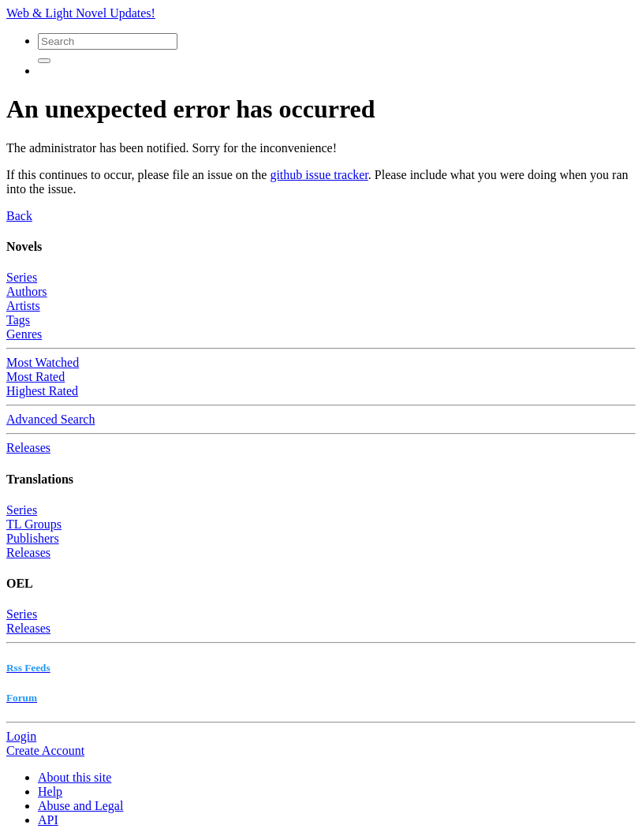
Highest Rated (42, 391)
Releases (28, 448)
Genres (24, 334)
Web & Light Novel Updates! (81, 13)
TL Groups (34, 524)
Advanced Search (50, 419)
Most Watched (43, 362)
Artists (23, 306)
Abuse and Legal (80, 806)
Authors (27, 291)
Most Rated (35, 377)
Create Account (45, 750)
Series (22, 277)
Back (19, 216)
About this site (75, 777)
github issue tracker (319, 175)
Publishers (33, 538)
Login (21, 736)
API (48, 820)
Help (50, 791)
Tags (18, 320)
